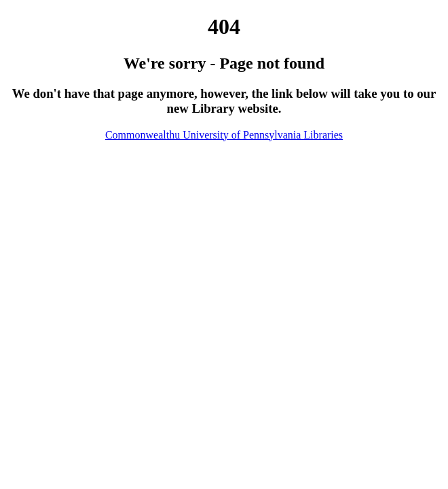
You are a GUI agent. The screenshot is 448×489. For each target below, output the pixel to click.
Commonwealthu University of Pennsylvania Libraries (224, 135)
